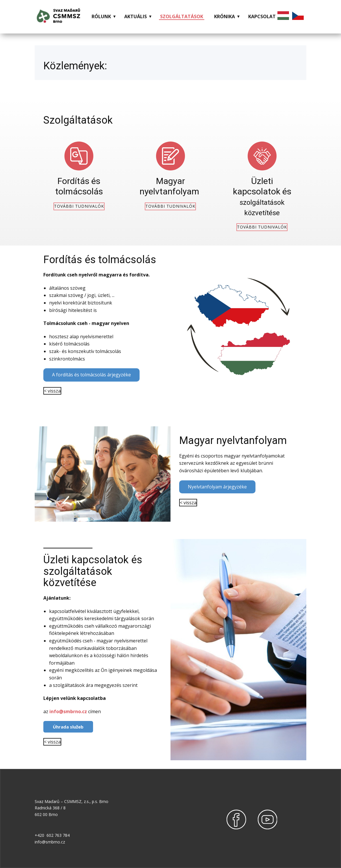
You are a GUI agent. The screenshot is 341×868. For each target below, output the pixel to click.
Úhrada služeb (68, 727)
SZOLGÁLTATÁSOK (182, 17)
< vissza (52, 391)
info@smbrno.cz (68, 711)
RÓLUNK (101, 17)
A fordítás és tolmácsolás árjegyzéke (91, 375)
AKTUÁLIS (136, 17)
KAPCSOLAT (262, 17)
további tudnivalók (79, 206)
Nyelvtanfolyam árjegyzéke (217, 487)
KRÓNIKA (225, 17)
